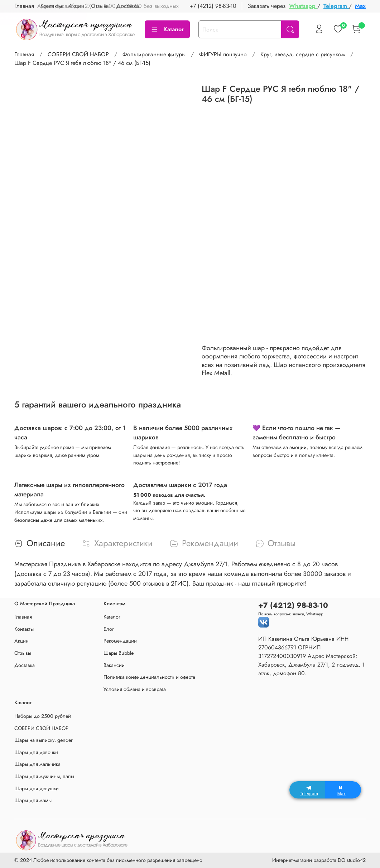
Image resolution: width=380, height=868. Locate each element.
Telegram (336, 6)
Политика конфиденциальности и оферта (149, 677)
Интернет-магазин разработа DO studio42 (319, 860)
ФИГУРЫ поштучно (223, 54)
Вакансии (114, 665)
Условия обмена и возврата (135, 689)
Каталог (167, 29)
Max (360, 6)
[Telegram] (307, 790)
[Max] (343, 790)
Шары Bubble (119, 653)
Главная (24, 54)
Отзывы (23, 653)
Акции (21, 641)
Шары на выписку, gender (44, 740)
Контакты (24, 629)
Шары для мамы (33, 800)
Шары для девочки (36, 752)
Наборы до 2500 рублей (43, 716)
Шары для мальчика (37, 764)
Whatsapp (303, 6)
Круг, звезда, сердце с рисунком (303, 54)
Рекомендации (120, 641)
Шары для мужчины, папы (44, 776)
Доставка (25, 665)
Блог (109, 629)
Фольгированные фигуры (154, 54)
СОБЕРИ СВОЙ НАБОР (78, 54)
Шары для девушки (37, 788)
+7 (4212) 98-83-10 (213, 6)
